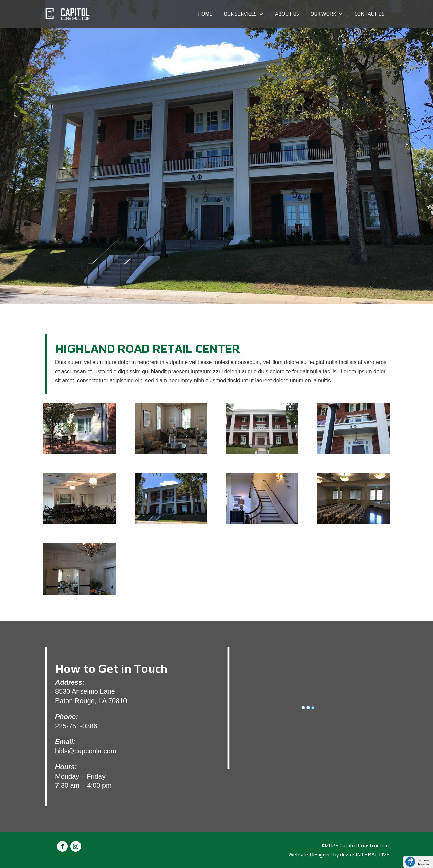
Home (205, 14)
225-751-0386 (76, 726)
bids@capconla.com (86, 751)
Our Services (240, 14)
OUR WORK (323, 14)
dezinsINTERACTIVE (365, 855)
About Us (287, 14)
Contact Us (369, 14)
